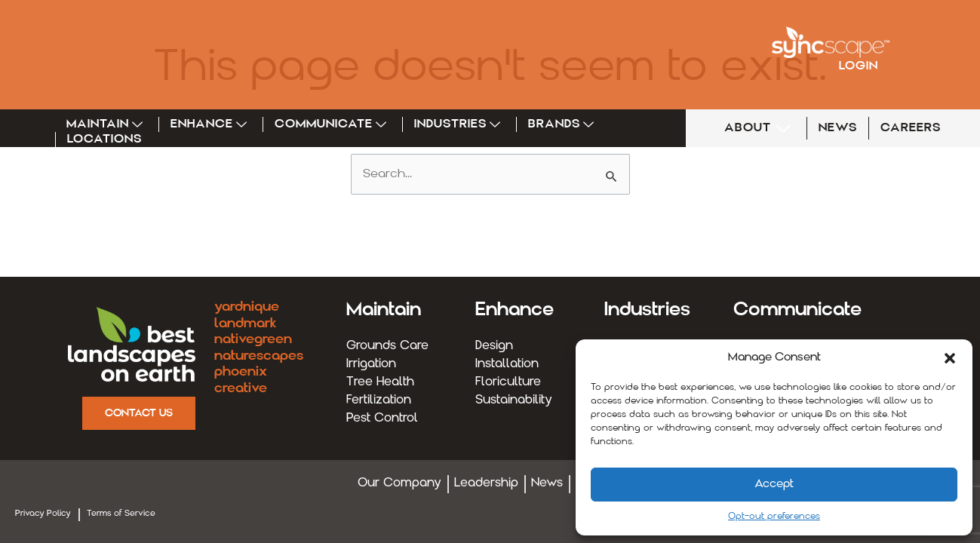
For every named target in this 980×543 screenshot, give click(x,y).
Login (859, 66)
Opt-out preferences (774, 517)
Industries (459, 124)
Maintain (107, 124)
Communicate (333, 124)
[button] (950, 358)
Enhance (211, 124)
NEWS (838, 128)
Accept (774, 485)
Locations (104, 140)
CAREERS (911, 128)
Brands (563, 124)
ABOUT (760, 128)
